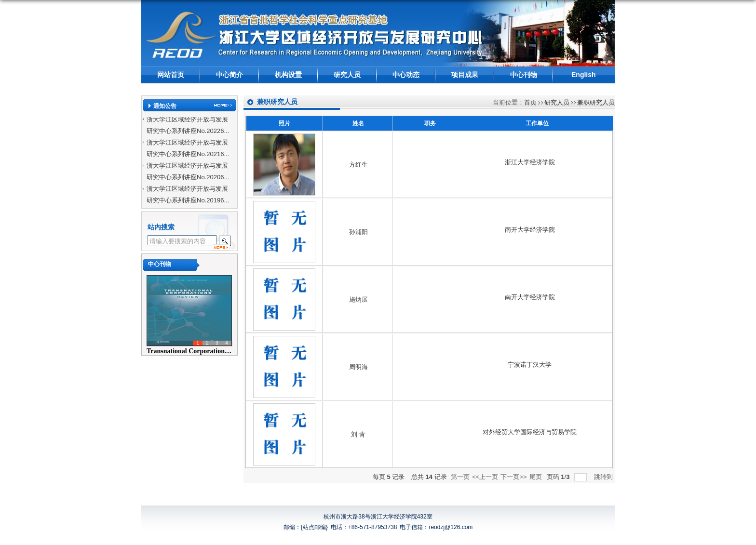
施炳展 (358, 299)
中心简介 (229, 75)
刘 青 (358, 434)
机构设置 (288, 75)
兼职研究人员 (596, 102)
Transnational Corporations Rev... (196, 351)
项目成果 (465, 75)
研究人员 (347, 75)
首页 (530, 102)
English (584, 75)
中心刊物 (524, 75)
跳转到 (604, 477)
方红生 (358, 165)
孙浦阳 (358, 232)
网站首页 (171, 75)
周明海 (358, 367)
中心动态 (406, 75)
